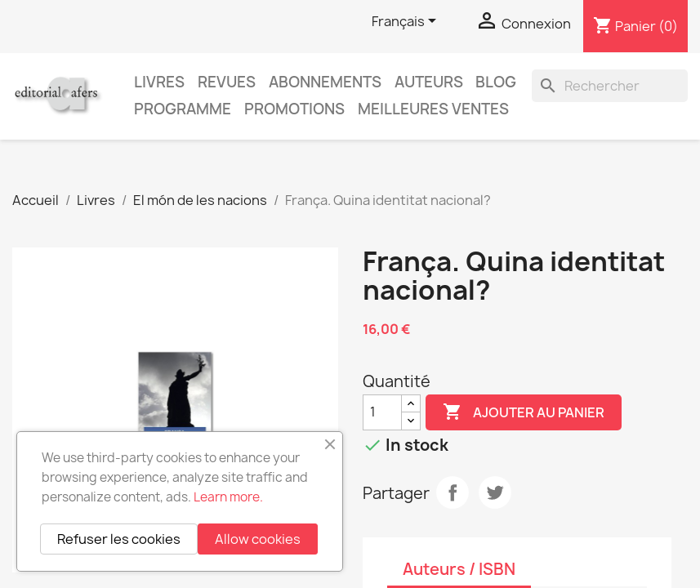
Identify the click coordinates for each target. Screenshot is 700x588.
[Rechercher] (610, 86)
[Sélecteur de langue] (407, 22)
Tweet (495, 492)
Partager (453, 492)
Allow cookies (258, 539)
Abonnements (325, 82)
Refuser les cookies (119, 539)
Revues (227, 82)
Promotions (294, 109)
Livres (159, 82)
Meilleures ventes (433, 109)
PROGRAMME (183, 109)
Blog (496, 82)
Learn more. (228, 497)
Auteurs (429, 82)
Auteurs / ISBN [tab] (459, 569)
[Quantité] (382, 412)
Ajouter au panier (524, 412)
